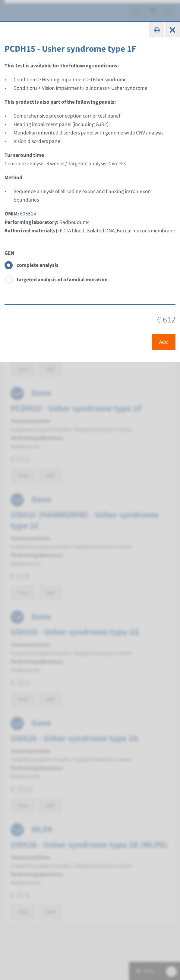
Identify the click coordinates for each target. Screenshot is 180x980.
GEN (9, 253)
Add (164, 342)
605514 (28, 214)
